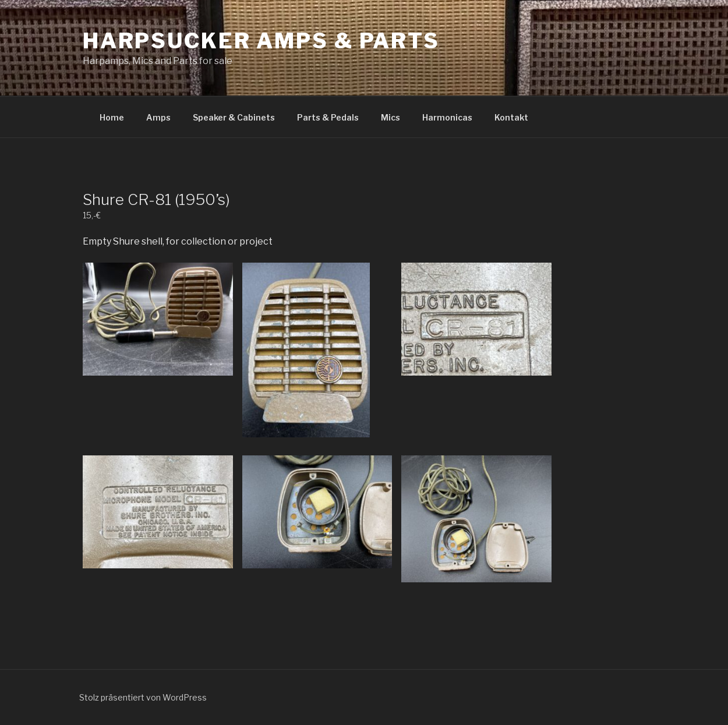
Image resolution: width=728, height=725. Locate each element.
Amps (158, 117)
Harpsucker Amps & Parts (261, 41)
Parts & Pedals (328, 117)
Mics (390, 117)
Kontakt (511, 117)
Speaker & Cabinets (234, 117)
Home (112, 117)
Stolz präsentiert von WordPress (143, 697)
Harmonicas (447, 117)
